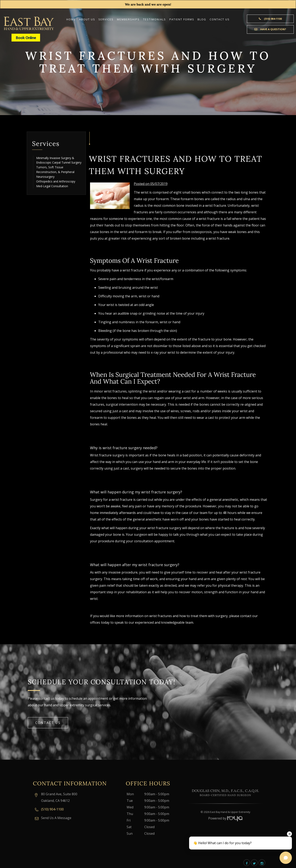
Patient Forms (182, 19)
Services (106, 19)
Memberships (128, 19)
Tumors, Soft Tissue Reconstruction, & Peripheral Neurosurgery (55, 172)
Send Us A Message (56, 818)
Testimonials (154, 19)
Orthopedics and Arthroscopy (56, 181)
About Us (87, 19)
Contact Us (220, 19)
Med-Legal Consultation (52, 186)
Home (71, 19)
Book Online (26, 38)
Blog (202, 19)
